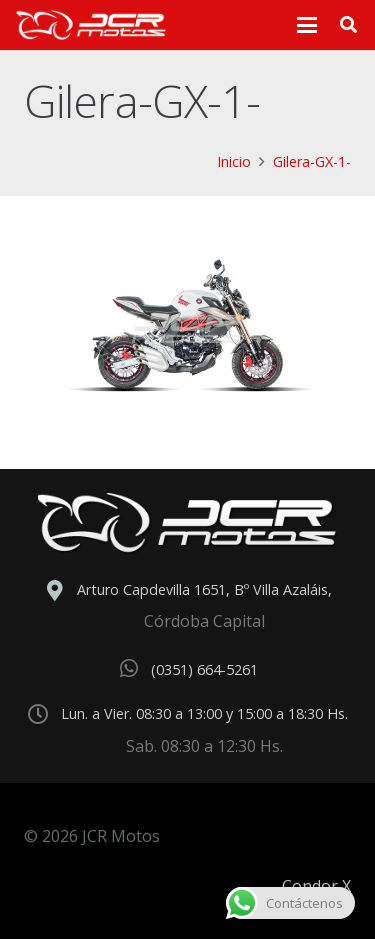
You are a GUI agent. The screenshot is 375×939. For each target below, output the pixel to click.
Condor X (316, 886)
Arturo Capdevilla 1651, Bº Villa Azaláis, (204, 589)
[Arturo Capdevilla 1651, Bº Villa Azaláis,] (59, 591)
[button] (308, 25)
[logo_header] (91, 25)
